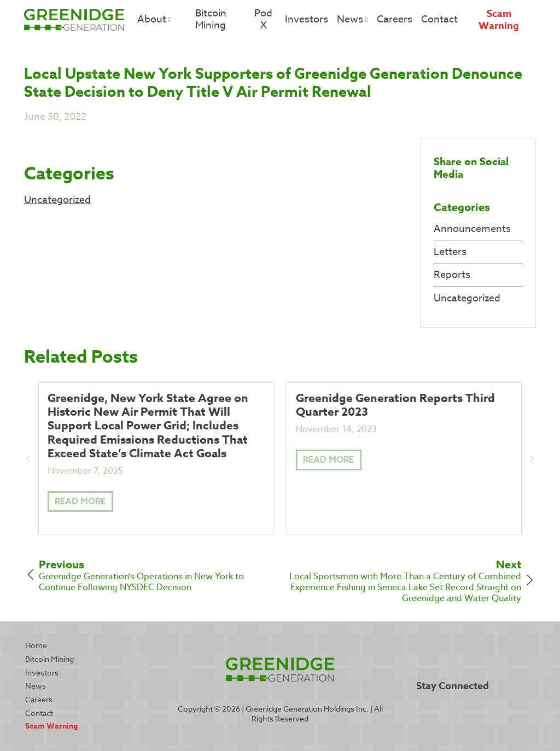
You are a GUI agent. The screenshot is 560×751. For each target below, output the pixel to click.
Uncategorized (57, 200)
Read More (80, 502)
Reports (452, 275)
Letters (450, 252)
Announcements (472, 229)
